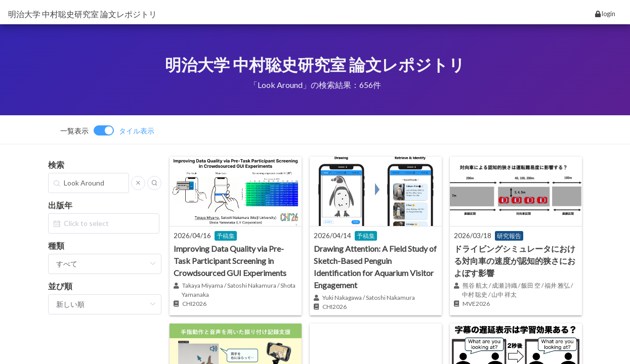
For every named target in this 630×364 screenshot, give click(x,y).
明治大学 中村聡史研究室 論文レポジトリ (82, 14)
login (605, 14)
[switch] (107, 130)
